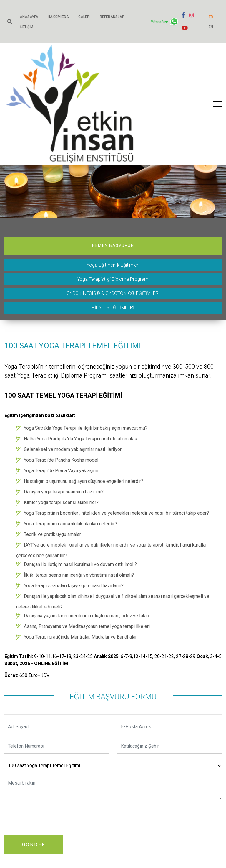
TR (211, 17)
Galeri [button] (84, 17)
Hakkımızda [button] (58, 17)
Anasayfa (29, 17)
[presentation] (49, 817)
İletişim (26, 27)
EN (211, 27)
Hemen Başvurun (113, 245)
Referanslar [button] (112, 17)
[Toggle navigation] (218, 104)
